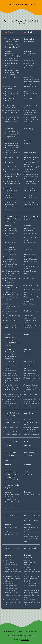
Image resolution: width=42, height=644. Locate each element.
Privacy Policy (20, 635)
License (31, 635)
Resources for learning (28, 631)
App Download (11, 631)
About (10, 635)
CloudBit (25, 640)
